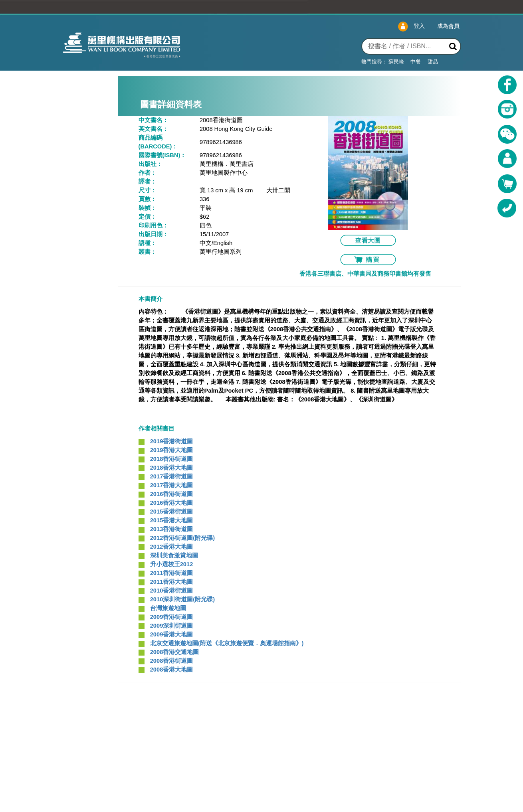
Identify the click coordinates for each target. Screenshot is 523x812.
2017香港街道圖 (172, 476)
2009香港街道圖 (172, 617)
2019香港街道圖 (172, 441)
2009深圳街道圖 (172, 626)
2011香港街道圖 (172, 573)
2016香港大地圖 (172, 503)
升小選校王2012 (172, 564)
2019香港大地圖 (172, 450)
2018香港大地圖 (172, 468)
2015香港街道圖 (172, 512)
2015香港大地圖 (172, 520)
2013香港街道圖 (172, 529)
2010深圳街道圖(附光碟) (182, 599)
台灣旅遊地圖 (168, 608)
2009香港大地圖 (172, 634)
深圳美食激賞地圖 (174, 555)
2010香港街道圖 (172, 591)
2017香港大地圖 (172, 485)
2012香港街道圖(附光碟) (182, 538)
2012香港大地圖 (172, 547)
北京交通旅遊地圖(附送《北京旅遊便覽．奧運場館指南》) (227, 643)
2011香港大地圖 (172, 582)
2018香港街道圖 (172, 459)
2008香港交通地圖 (175, 652)
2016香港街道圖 (172, 494)
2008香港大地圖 (172, 670)
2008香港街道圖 (172, 661)
